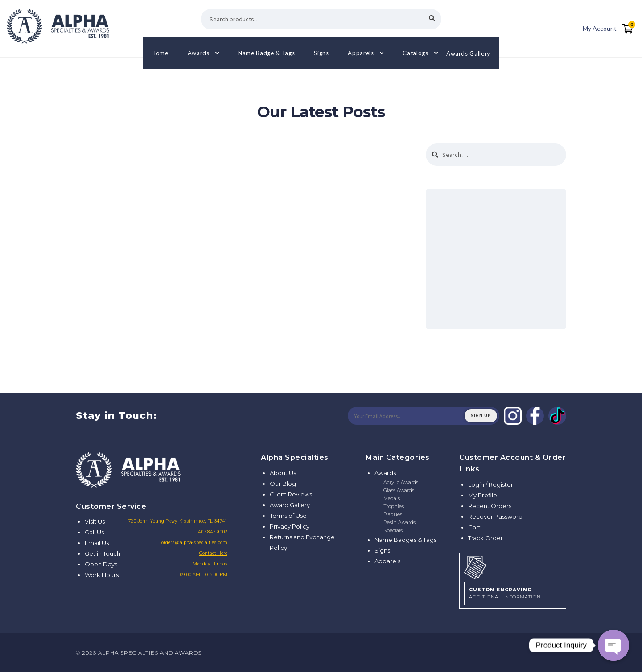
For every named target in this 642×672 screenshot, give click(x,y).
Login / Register (491, 484)
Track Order (486, 538)
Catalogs (415, 53)
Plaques (393, 514)
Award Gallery (290, 505)
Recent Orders (490, 506)
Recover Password (495, 516)
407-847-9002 (213, 532)
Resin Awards (399, 522)
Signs (321, 53)
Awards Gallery (468, 53)
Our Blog (283, 484)
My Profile (483, 495)
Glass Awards (399, 490)
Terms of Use (288, 516)
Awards (199, 53)
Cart (474, 527)
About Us (283, 473)
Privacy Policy (290, 526)
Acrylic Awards (401, 482)
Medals (392, 498)
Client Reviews (291, 494)
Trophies (394, 506)
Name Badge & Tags (266, 53)
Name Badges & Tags (405, 540)
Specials (393, 530)
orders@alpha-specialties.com (194, 543)
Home (160, 53)
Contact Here (213, 553)
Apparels (361, 53)
